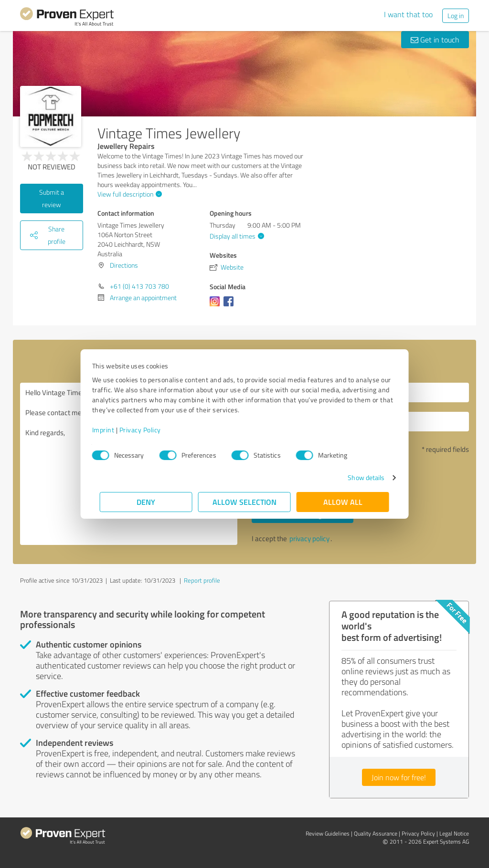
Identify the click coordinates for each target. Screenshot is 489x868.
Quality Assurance (376, 833)
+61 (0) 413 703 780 (139, 286)
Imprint (111, 430)
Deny (146, 502)
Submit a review (52, 198)
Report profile (202, 580)
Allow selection (244, 502)
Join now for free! (399, 777)
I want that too (408, 14)
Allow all (343, 502)
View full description (128, 194)
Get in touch (435, 40)
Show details (358, 477)
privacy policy (309, 539)
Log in (456, 16)
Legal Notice (454, 833)
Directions (124, 265)
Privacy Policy (148, 430)
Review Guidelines (328, 833)
